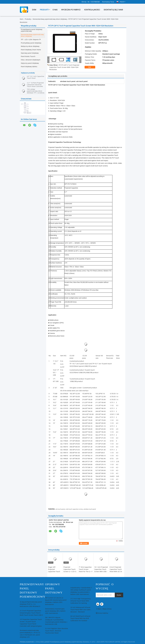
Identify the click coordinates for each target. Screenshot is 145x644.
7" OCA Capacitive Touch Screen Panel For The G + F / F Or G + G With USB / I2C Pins (86, 572)
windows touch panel (90, 509)
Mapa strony (107, 609)
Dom (34, 10)
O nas (55, 10)
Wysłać (119, 595)
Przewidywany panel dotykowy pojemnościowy (32, 30)
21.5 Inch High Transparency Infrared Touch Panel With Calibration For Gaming (81, 601)
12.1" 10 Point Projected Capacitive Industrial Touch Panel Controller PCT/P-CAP (35, 86)
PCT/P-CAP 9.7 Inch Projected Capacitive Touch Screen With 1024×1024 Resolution (64, 67)
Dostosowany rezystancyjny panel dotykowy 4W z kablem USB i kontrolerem (55, 611)
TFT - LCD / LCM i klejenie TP (31, 40)
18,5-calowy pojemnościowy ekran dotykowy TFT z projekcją (36, 91)
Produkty (44, 10)
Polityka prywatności (27, 642)
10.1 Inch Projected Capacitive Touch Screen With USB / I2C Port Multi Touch (101, 572)
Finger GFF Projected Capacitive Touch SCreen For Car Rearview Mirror (54, 572)
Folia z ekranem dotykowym (31, 60)
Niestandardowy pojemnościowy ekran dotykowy (50, 19)
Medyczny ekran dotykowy (30, 46)
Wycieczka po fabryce (71, 10)
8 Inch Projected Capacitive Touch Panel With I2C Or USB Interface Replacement (116, 572)
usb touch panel (60, 509)
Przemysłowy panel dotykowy (31, 43)
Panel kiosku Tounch (28, 56)
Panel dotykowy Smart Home (31, 50)
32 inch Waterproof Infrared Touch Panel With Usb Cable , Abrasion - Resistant (81, 610)
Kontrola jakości (92, 10)
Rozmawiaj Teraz (108, 2)
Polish (123, 2)
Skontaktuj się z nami (113, 10)
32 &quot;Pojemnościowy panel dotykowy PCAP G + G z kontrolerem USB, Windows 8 (31, 604)
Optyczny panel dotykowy (30, 63)
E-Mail (99, 609)
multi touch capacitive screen (74, 509)
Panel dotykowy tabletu (29, 67)
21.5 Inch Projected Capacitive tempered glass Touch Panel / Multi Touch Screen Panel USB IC (31, 613)
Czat (91, 67)
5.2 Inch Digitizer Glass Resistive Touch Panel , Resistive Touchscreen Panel (57, 631)
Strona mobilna (102, 613)
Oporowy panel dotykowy (30, 53)
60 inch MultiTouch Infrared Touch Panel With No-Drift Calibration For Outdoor (80, 618)
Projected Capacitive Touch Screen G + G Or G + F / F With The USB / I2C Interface (70, 572)
